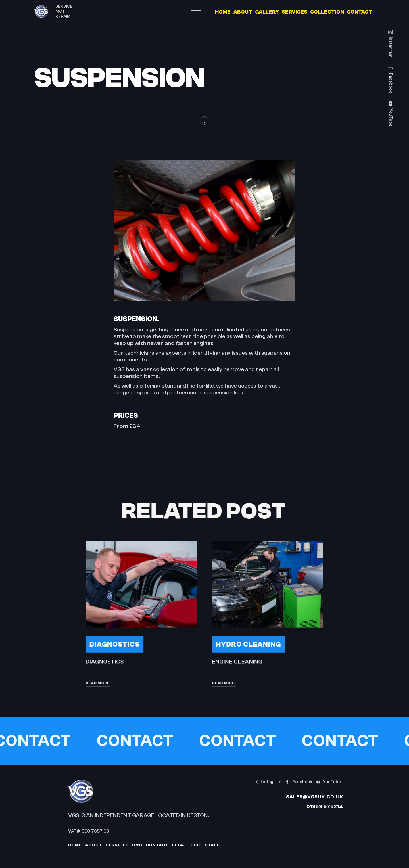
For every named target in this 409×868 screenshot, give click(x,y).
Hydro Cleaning (249, 643)
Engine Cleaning (239, 660)
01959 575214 (325, 807)
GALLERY (267, 12)
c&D (137, 845)
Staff (212, 845)
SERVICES (295, 12)
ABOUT (243, 12)
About (94, 845)
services (117, 845)
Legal (180, 845)
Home (75, 845)
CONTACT (359, 12)
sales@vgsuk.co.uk (315, 797)
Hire (196, 845)
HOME (223, 12)
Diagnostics (116, 643)
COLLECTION (327, 12)
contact (157, 845)
